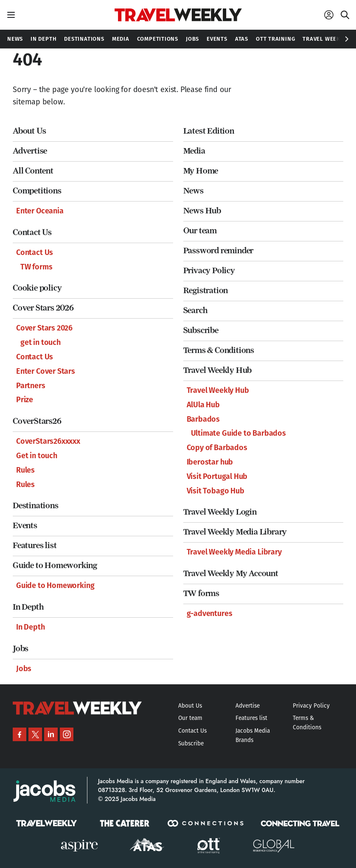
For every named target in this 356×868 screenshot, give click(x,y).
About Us (29, 131)
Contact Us (32, 232)
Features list (35, 545)
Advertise (30, 151)
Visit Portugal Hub (217, 476)
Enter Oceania (40, 211)
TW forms (36, 267)
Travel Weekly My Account (231, 573)
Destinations (36, 505)
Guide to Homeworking (55, 565)
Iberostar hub (210, 462)
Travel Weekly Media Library (235, 532)
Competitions (37, 191)
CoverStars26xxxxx (48, 441)
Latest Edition (209, 131)
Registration (206, 290)
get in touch (41, 342)
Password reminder (219, 251)
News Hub (202, 211)
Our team (200, 231)
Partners (31, 386)
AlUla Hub (203, 405)
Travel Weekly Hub (218, 370)
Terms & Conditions (219, 350)
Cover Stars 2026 (43, 308)
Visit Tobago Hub (216, 491)
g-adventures (210, 613)
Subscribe (201, 330)
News (193, 191)
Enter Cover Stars (46, 371)
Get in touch (37, 456)
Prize (25, 400)
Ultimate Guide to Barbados (238, 433)
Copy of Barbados (217, 448)
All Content (33, 171)
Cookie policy (37, 288)
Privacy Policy (209, 270)
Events (25, 525)
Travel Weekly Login (220, 512)
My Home (201, 171)
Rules (25, 470)
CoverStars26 (37, 421)
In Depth (28, 607)
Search (195, 310)
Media (194, 151)
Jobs (21, 648)
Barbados (203, 419)
